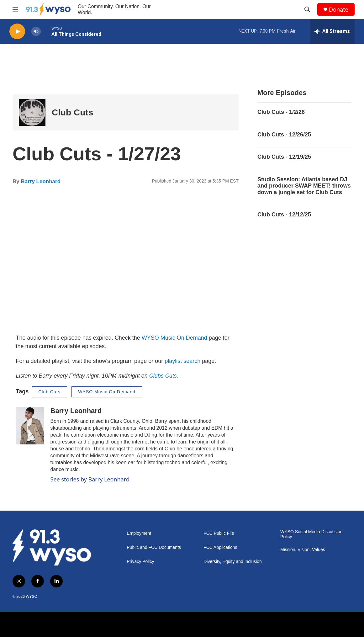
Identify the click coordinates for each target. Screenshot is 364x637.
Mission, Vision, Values (303, 550)
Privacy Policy (140, 562)
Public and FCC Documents (154, 547)
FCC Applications (220, 547)
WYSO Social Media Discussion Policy (311, 534)
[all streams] (332, 31)
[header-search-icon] (307, 9)
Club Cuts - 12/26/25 (284, 135)
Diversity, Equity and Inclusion (233, 562)
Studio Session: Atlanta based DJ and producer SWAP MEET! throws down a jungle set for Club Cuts (304, 186)
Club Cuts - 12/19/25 (284, 157)
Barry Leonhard (41, 181)
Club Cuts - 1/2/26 (281, 112)
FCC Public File (219, 533)
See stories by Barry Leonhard (90, 479)
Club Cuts (72, 112)
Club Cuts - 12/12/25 (284, 215)
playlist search (182, 361)
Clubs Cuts (163, 376)
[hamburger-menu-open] (15, 9)
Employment (139, 533)
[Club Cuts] (32, 112)
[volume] (36, 32)
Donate (339, 10)
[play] (17, 32)
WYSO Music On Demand (174, 338)
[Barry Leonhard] (30, 426)
